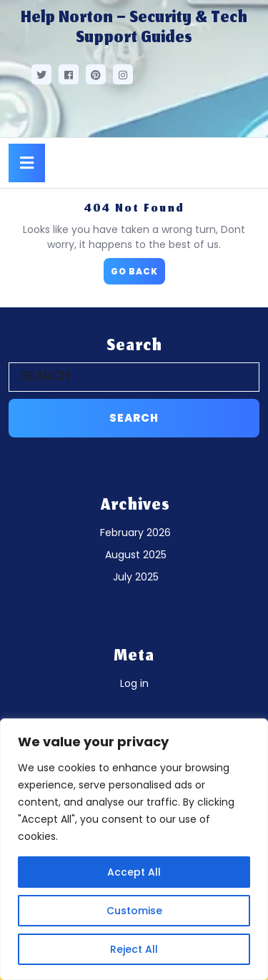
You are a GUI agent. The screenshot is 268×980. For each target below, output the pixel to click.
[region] (134, 849)
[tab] (27, 163)
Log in (134, 683)
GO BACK (138, 268)
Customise (134, 911)
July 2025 (136, 577)
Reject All (134, 949)
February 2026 (135, 533)
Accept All (134, 872)
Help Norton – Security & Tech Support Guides (134, 29)
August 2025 (136, 555)
